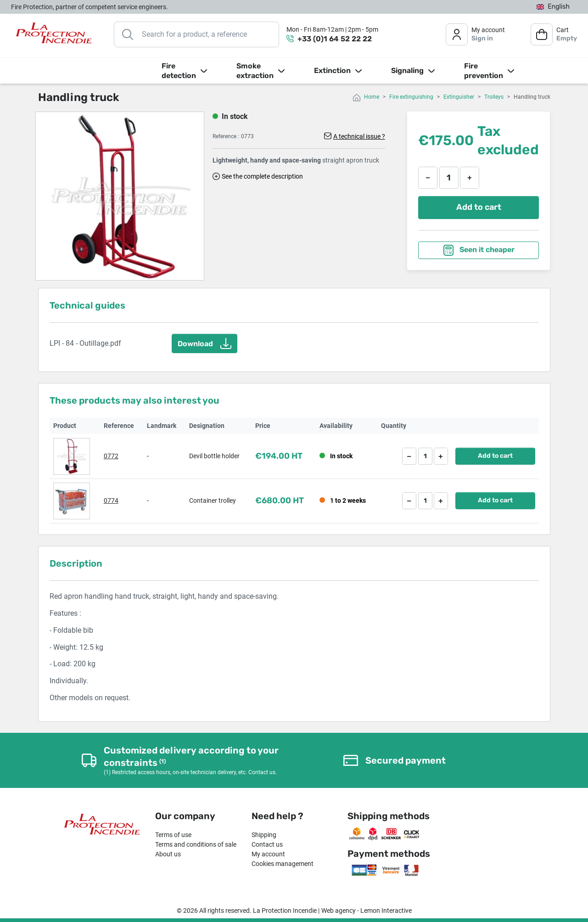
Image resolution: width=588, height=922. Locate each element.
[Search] (196, 34)
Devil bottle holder (214, 456)
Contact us (267, 844)
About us (168, 854)
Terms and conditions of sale (196, 844)
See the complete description (262, 176)
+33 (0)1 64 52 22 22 (335, 39)
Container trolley (213, 500)
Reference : (226, 136)
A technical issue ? (359, 136)
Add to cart (479, 207)
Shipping (264, 835)
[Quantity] (449, 178)
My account (268, 854)
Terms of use (173, 835)
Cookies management (283, 864)
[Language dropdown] (553, 7)
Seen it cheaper (479, 250)
